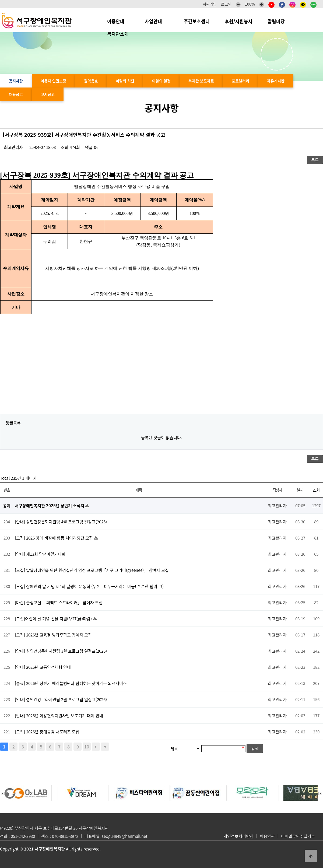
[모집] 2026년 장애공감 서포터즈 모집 (47, 732)
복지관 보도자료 (201, 81)
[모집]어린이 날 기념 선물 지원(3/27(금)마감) (54, 619)
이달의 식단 (125, 81)
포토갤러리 (241, 81)
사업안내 (157, 21)
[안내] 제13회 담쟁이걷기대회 (40, 554)
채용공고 (16, 94)
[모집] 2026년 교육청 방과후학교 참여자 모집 (53, 635)
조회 (316, 490)
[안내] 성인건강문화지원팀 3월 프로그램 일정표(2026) (61, 651)
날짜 (300, 490)
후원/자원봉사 (239, 21)
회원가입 (210, 4)
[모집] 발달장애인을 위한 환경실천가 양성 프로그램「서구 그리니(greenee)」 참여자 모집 (92, 570)
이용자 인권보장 (53, 81)
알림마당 (279, 21)
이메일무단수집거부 (298, 836)
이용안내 (118, 21)
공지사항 (16, 81)
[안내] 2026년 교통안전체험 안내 (43, 667)
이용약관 (267, 836)
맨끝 (105, 747)
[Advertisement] (161, 368)
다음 (96, 747)
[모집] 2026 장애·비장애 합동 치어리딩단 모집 (54, 538)
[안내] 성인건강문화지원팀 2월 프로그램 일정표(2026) (61, 699)
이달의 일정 (161, 81)
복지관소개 (119, 34)
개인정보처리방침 (238, 836)
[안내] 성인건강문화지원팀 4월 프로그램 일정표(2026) (61, 522)
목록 (315, 160)
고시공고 (48, 94)
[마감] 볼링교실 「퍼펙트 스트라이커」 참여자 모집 (59, 602)
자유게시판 (276, 81)
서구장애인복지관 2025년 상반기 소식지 (50, 505)
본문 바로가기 (0, 0)
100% (250, 4)
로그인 (226, 4)
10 (87, 747)
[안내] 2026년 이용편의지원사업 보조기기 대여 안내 (59, 715)
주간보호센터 (197, 21)
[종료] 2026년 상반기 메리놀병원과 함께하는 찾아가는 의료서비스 (71, 683)
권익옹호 (91, 81)
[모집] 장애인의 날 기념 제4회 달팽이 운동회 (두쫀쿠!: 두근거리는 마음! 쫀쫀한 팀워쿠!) (89, 586)
